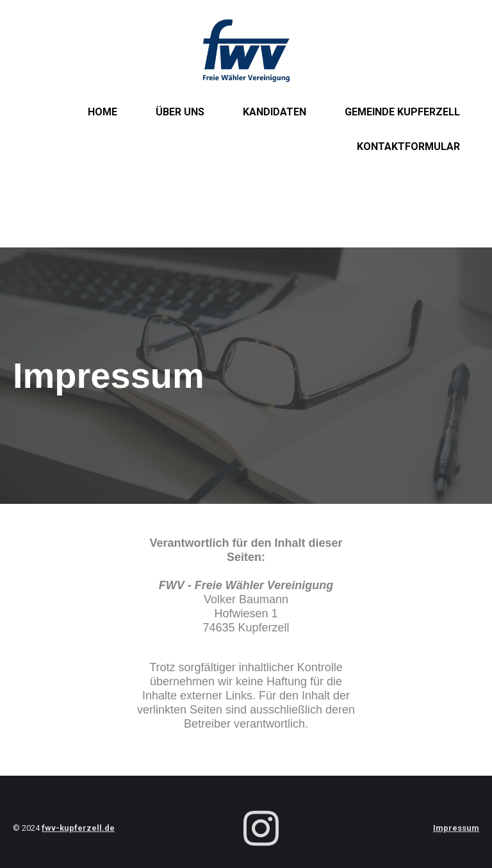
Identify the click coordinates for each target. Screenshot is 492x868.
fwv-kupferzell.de (78, 828)
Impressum (456, 828)
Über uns (180, 112)
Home (102, 112)
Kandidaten (275, 112)
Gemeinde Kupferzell (402, 112)
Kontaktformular (408, 146)
